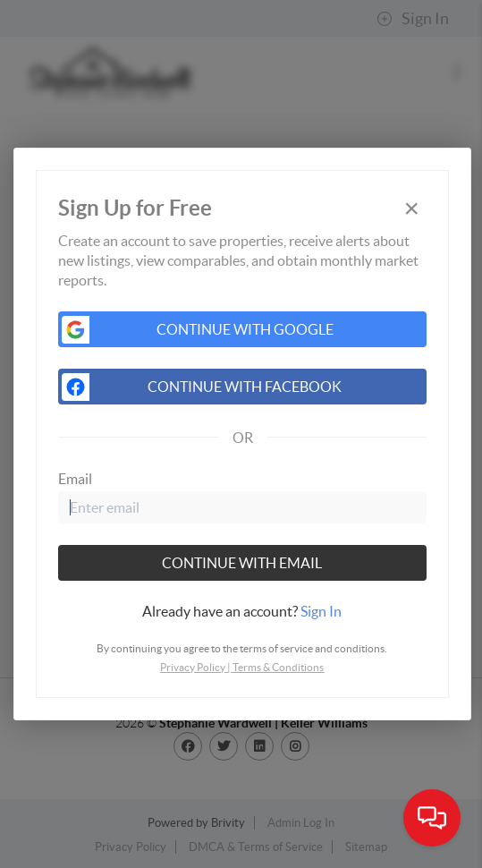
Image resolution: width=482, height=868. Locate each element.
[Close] (411, 209)
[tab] (242, 611)
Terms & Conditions (278, 667)
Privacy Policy (193, 667)
